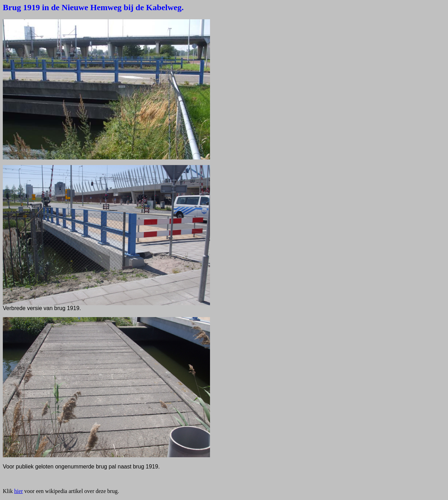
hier (18, 491)
